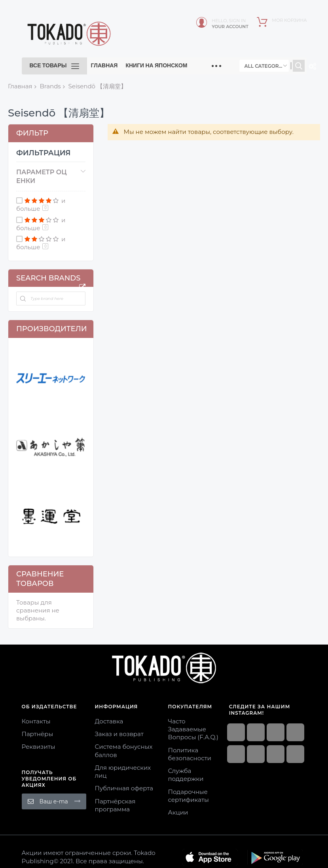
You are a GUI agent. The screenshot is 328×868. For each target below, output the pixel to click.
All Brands (82, 287)
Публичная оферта (124, 788)
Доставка (109, 721)
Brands (50, 86)
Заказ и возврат (119, 734)
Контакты (36, 721)
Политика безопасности (190, 754)
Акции (178, 812)
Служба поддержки (186, 775)
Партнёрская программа (115, 805)
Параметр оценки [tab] (42, 176)
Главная (20, 86)
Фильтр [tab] (32, 133)
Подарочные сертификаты (189, 796)
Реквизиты (39, 747)
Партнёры (38, 734)
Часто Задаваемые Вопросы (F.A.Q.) (193, 729)
